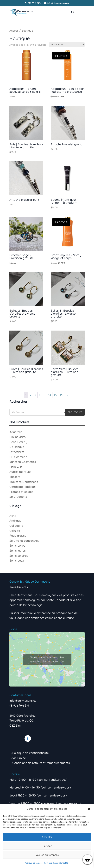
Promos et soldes (21, 492)
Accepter (47, 837)
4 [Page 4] (40, 395)
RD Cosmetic (18, 457)
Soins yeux (17, 561)
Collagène (16, 526)
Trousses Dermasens (24, 482)
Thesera (15, 477)
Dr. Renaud (17, 447)
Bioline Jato (18, 437)
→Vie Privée (18, 758)
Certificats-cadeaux (23, 487)
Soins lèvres (18, 551)
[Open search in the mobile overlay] (47, 412)
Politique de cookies (34, 863)
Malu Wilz (16, 467)
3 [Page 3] (35, 395)
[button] (89, 809)
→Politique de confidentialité (29, 753)
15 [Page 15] (55, 395)
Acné (13, 516)
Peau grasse (18, 536)
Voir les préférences (47, 855)
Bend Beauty (18, 442)
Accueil (14, 31)
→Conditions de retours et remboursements (40, 763)
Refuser (47, 846)
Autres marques (20, 472)
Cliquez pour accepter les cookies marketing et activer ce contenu (47, 659)
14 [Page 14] (50, 395)
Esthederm (17, 452)
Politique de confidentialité (56, 863)
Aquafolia (16, 432)
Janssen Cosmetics (23, 462)
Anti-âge (15, 521)
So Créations (18, 497)
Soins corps (17, 546)
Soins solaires (19, 556)
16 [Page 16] (61, 395)
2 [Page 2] (31, 395)
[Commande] (67, 45)
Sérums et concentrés (24, 541)
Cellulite (15, 531)
